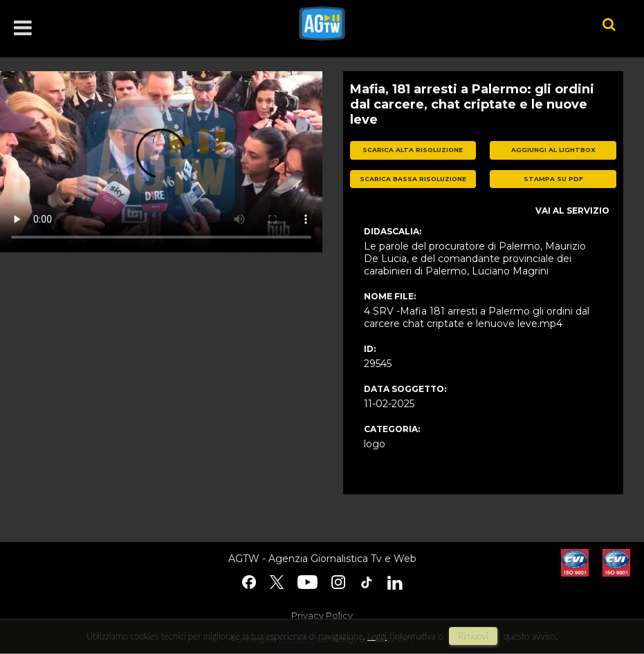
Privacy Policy (322, 615)
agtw (430, 24)
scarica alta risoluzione (413, 150)
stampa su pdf (553, 179)
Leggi (377, 636)
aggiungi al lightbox (553, 150)
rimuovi (473, 636)
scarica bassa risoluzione (413, 179)
